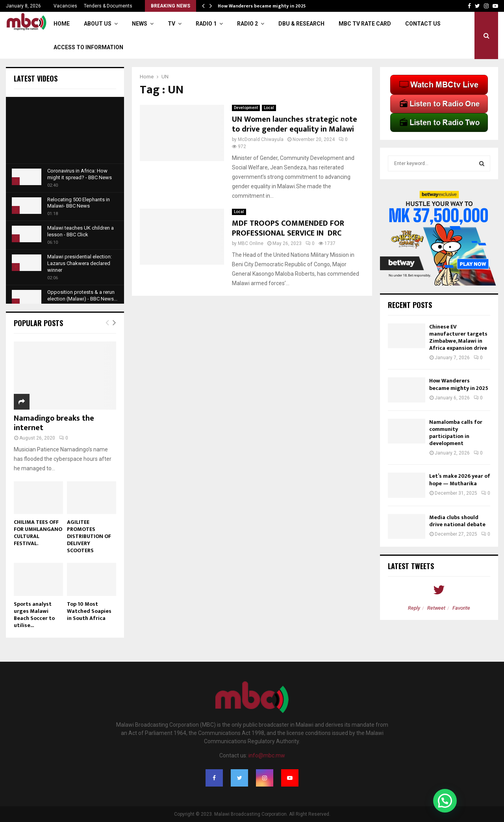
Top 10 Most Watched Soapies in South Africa (89, 611)
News (140, 24)
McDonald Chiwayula (261, 139)
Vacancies (65, 6)
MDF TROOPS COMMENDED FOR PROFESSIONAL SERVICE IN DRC (288, 228)
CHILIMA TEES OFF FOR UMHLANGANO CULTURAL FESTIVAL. (38, 533)
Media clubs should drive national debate (457, 521)
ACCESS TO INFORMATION (88, 47)
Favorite (461, 608)
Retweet (436, 608)
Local (269, 108)
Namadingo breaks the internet (54, 423)
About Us (98, 24)
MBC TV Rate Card (365, 24)
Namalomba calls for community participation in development (456, 433)
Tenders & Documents (108, 6)
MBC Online (251, 243)
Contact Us (423, 24)
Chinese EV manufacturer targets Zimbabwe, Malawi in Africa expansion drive (458, 338)
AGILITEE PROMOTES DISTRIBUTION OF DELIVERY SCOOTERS (89, 536)
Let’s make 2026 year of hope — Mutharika (460, 480)
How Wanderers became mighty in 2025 (262, 6)
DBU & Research (301, 24)
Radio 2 (247, 24)
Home (62, 24)
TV (171, 24)
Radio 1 (206, 24)
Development (246, 108)
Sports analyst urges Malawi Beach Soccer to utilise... (34, 615)
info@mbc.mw (267, 755)
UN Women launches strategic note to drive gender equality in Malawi (295, 124)
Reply (414, 608)
